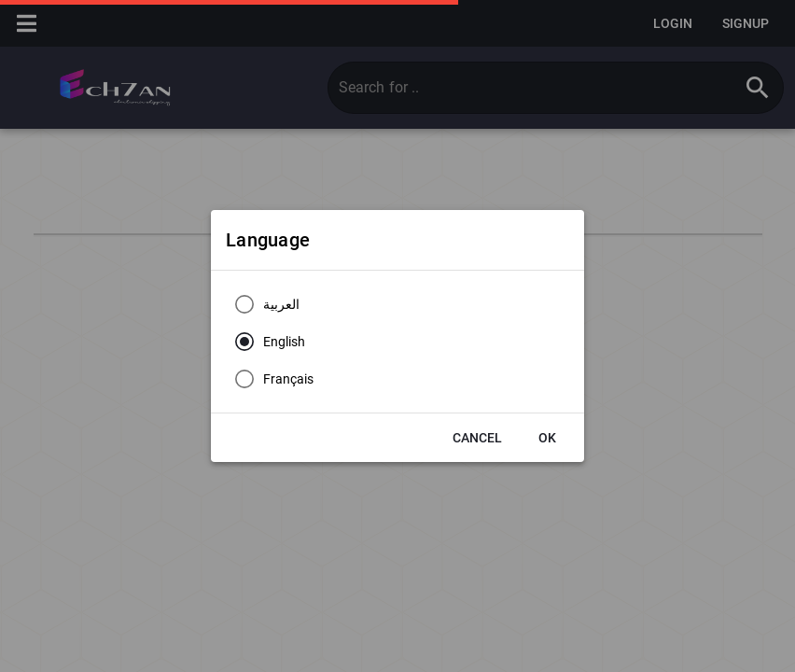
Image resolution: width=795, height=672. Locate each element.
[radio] (263, 304)
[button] (477, 438)
